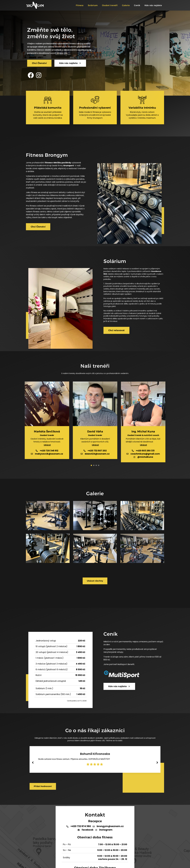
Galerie (126, 5)
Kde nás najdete (153, 5)
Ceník (137, 5)
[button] (47, 445)
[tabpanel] (47, 422)
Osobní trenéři (110, 5)
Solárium (93, 5)
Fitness (80, 5)
